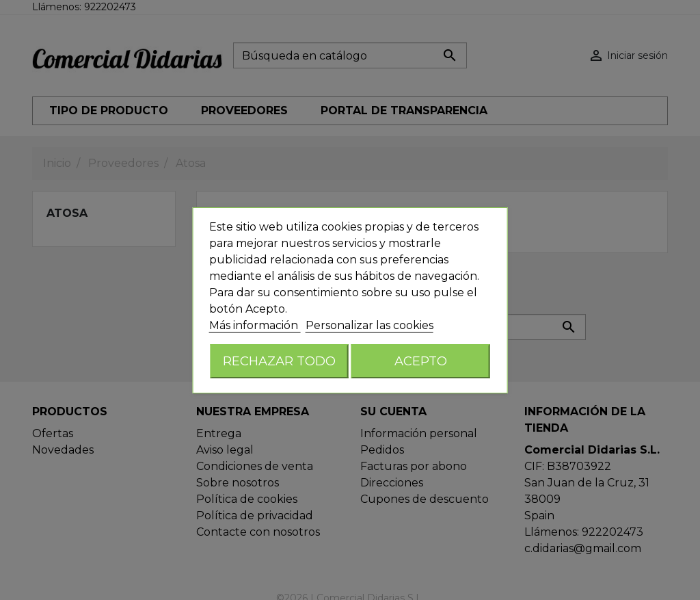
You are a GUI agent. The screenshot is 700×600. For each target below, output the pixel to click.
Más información (255, 325)
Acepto (421, 361)
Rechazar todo (279, 361)
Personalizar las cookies (369, 325)
